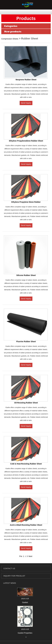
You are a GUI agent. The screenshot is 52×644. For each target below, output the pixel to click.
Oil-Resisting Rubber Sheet (26, 403)
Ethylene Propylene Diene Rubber (26, 202)
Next (30, 556)
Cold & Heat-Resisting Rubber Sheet (26, 464)
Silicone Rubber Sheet (26, 275)
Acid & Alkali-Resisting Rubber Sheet (26, 525)
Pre (21, 556)
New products (13, 32)
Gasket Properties (25, 633)
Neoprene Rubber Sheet (26, 80)
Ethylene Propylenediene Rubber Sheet (26, 141)
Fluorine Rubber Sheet (26, 342)
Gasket (25, 602)
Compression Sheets (10, 39)
